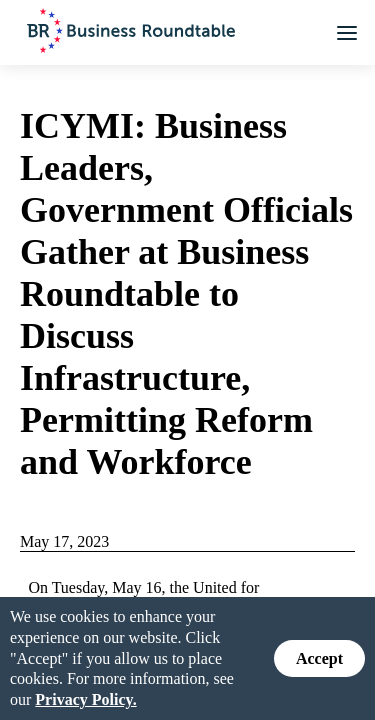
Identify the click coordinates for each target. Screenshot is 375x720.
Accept (319, 657)
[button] (347, 33)
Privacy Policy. (85, 698)
